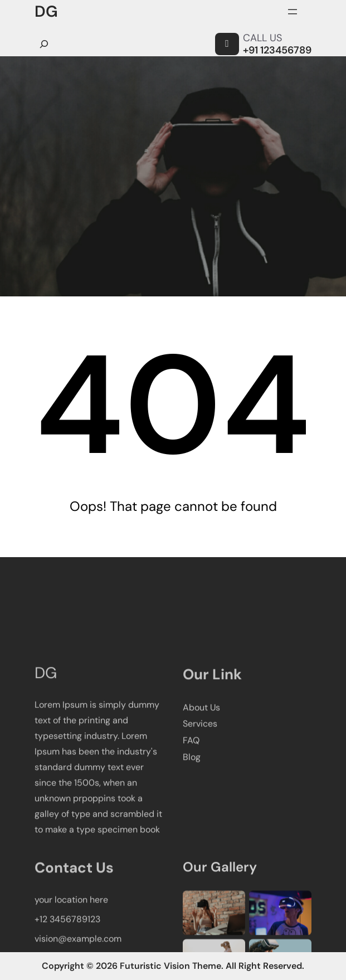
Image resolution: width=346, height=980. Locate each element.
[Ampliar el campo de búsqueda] (44, 44)
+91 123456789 (277, 50)
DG (46, 11)
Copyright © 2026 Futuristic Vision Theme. (133, 966)
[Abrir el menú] (293, 12)
